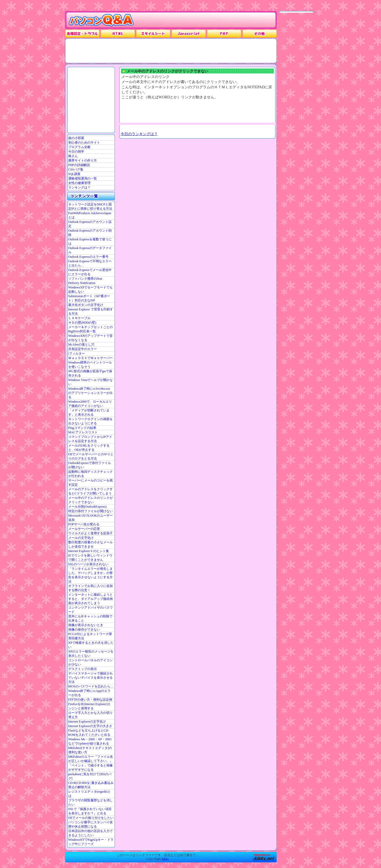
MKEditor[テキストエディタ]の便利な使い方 (90, 750)
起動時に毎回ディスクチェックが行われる (90, 474)
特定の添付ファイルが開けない (90, 511)
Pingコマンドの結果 (82, 428)
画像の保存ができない (84, 630)
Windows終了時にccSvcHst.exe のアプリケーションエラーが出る (90, 393)
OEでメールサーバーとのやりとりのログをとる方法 (91, 456)
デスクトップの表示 (83, 669)
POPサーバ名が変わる (84, 524)
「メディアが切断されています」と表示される (89, 412)
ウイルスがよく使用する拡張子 (90, 533)
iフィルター (77, 353)
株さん (73, 156)
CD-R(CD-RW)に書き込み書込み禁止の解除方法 (91, 785)
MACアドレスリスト (83, 432)
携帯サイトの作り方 (83, 160)
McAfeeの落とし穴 (81, 345)
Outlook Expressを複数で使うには (90, 241)
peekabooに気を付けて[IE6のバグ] (90, 776)
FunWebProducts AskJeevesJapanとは (90, 215)
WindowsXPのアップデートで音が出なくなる (91, 338)
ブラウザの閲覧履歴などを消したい (90, 802)
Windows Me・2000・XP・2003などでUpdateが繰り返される (90, 741)
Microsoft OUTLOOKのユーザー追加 (90, 518)
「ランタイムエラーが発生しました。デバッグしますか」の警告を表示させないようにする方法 (90, 575)
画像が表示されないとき (86, 625)
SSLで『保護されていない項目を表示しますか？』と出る (90, 811)
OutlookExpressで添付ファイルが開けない (90, 465)
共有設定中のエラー (83, 349)
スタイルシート (153, 34)
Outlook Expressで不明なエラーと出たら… (90, 263)
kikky (165, 859)
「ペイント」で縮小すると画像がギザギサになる (90, 768)
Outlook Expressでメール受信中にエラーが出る (90, 272)
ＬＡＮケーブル (79, 318)
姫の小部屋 (76, 138)
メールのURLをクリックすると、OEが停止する (89, 448)
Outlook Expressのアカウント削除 (90, 233)
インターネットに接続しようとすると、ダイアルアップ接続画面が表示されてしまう (90, 599)
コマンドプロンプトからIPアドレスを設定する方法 (90, 439)
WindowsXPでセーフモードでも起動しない (91, 290)
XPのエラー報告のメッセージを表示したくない (91, 654)
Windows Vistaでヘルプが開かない (91, 382)
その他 (260, 34)
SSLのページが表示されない (89, 564)
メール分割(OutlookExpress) (87, 507)
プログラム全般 (79, 147)
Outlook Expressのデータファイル (90, 250)
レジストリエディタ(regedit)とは (90, 794)
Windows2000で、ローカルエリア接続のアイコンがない (90, 404)
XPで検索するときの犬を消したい (91, 645)
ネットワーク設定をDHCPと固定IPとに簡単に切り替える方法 (90, 206)
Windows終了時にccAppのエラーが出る (90, 693)
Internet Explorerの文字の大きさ (90, 726)
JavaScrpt (189, 34)
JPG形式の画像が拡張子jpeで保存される (90, 373)
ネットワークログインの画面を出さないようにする (90, 421)
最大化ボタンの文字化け (86, 305)
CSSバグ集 (76, 169)
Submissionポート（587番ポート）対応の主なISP (89, 298)
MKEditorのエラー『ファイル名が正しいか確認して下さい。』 (91, 759)
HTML (118, 34)
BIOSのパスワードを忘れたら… (91, 686)
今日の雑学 (76, 151)
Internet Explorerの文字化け (87, 722)
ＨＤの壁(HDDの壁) (82, 323)
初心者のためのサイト (84, 143)
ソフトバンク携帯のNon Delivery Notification (85, 281)
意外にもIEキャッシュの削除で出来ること (90, 618)
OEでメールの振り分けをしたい (91, 818)
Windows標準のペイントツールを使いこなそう (90, 365)
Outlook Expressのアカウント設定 (90, 224)
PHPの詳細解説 (79, 165)
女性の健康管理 (79, 183)
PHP (224, 34)
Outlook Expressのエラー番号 (88, 257)
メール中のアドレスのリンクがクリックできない (90, 500)
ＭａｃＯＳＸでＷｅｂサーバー (90, 358)
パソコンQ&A (101, 20)
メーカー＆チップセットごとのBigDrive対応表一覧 (90, 329)
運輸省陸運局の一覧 (83, 178)
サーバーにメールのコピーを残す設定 (90, 483)
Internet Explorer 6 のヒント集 (89, 551)
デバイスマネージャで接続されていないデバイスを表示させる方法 (90, 678)
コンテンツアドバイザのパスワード (90, 610)
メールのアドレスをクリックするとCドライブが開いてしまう (90, 491)
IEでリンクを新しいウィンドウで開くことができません (90, 558)
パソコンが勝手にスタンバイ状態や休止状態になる (90, 824)
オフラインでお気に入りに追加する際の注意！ (90, 588)
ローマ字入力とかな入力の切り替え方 (90, 715)
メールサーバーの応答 (84, 529)
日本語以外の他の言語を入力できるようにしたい (90, 833)
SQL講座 (74, 174)
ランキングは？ (79, 187)
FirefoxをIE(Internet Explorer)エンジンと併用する (90, 706)
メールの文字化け (81, 538)
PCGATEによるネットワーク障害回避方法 (90, 636)
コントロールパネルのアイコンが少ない (90, 662)
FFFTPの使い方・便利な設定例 (90, 700)
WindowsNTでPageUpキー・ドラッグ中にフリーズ (91, 842)
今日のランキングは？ (139, 134)
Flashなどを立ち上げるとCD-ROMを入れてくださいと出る (89, 733)
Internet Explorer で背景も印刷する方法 (91, 311)
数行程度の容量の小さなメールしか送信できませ (90, 544)
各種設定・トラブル (82, 34)
